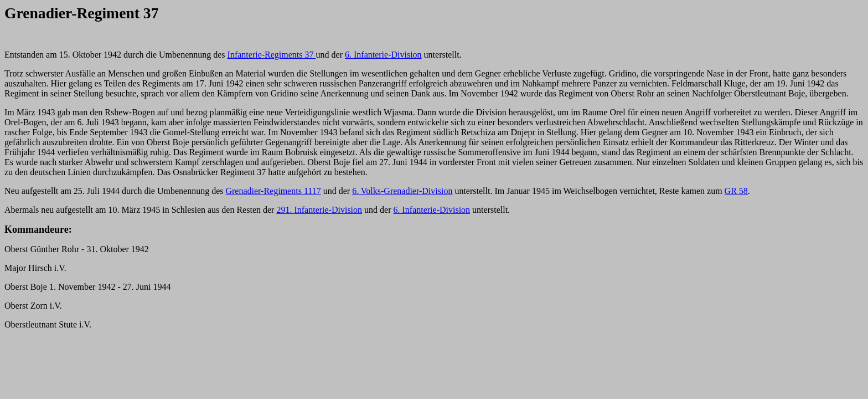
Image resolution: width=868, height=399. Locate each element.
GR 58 (736, 191)
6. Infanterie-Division (383, 55)
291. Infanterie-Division (319, 210)
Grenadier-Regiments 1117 (273, 191)
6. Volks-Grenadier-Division (402, 191)
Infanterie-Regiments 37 (272, 55)
